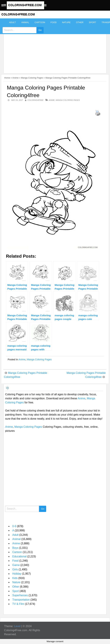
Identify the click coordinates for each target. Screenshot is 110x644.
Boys (15, 548)
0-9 (14, 526)
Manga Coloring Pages (32, 78)
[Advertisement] (54, 44)
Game (16, 565)
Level (17, 626)
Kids (15, 578)
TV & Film (18, 604)
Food (54, 22)
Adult (12, 22)
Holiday (17, 574)
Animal (25, 22)
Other (80, 22)
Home (7, 78)
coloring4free (35, 100)
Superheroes (20, 595)
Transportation (21, 600)
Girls (15, 569)
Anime (15, 78)
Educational (19, 556)
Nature (66, 22)
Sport (93, 22)
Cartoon (40, 22)
